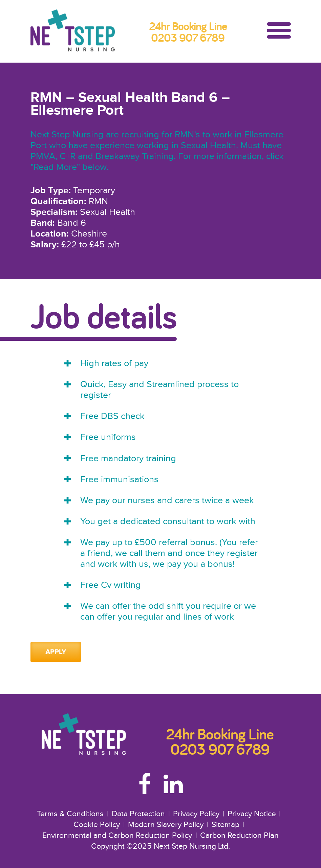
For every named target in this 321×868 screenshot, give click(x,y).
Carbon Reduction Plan (239, 836)
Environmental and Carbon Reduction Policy (117, 836)
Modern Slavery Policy (166, 825)
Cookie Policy (97, 825)
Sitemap (226, 825)
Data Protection (138, 814)
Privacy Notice (252, 814)
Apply (56, 652)
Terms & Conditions (70, 814)
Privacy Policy (196, 814)
